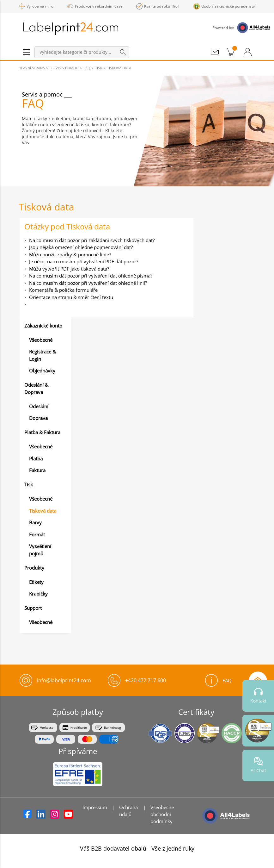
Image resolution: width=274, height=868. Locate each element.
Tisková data (43, 511)
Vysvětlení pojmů (40, 550)
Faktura (37, 470)
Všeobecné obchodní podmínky (162, 814)
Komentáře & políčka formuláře (63, 290)
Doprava (38, 418)
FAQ (218, 680)
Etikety (36, 582)
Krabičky (38, 594)
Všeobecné (41, 340)
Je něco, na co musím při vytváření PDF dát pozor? (84, 261)
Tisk (29, 484)
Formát (37, 534)
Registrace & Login (43, 355)
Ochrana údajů (128, 811)
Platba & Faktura (42, 432)
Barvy (35, 522)
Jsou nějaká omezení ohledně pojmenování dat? (81, 247)
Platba (36, 459)
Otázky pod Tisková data (67, 226)
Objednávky (42, 371)
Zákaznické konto (43, 326)
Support (33, 608)
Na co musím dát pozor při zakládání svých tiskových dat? (92, 240)
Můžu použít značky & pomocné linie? (70, 254)
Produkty (34, 568)
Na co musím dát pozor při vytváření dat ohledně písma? (91, 276)
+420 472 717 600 (146, 680)
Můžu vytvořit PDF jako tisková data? (69, 269)
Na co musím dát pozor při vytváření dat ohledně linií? (88, 283)
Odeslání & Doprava (36, 388)
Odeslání (39, 406)
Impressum (95, 807)
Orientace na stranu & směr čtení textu (71, 297)
